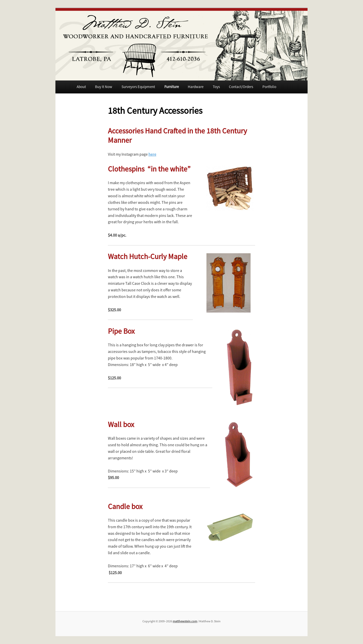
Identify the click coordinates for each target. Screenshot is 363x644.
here (152, 154)
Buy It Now (104, 87)
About (81, 87)
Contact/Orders (241, 87)
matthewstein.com (185, 621)
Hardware (196, 87)
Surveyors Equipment (138, 87)
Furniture (172, 87)
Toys (216, 87)
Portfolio (269, 87)
